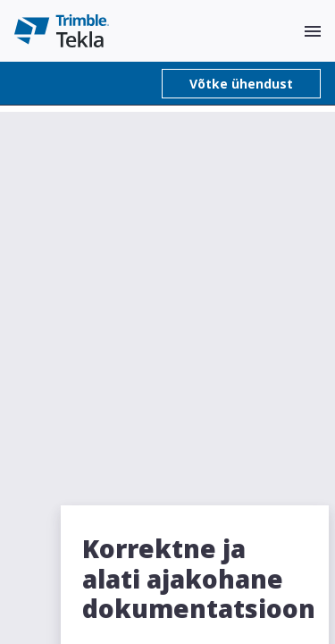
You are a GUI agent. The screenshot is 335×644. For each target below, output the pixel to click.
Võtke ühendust (241, 84)
